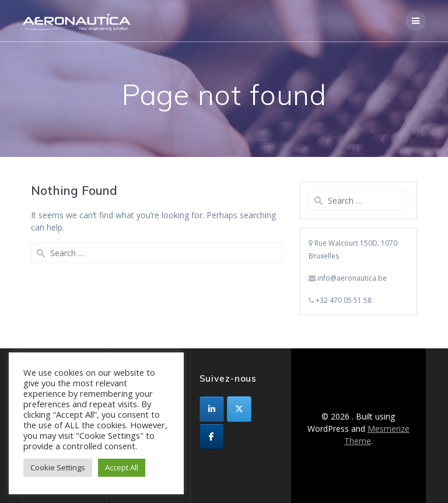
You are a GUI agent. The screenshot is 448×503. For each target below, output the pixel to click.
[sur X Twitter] (239, 409)
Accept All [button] (122, 467)
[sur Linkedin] (212, 409)
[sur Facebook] (212, 436)
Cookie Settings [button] (58, 467)
